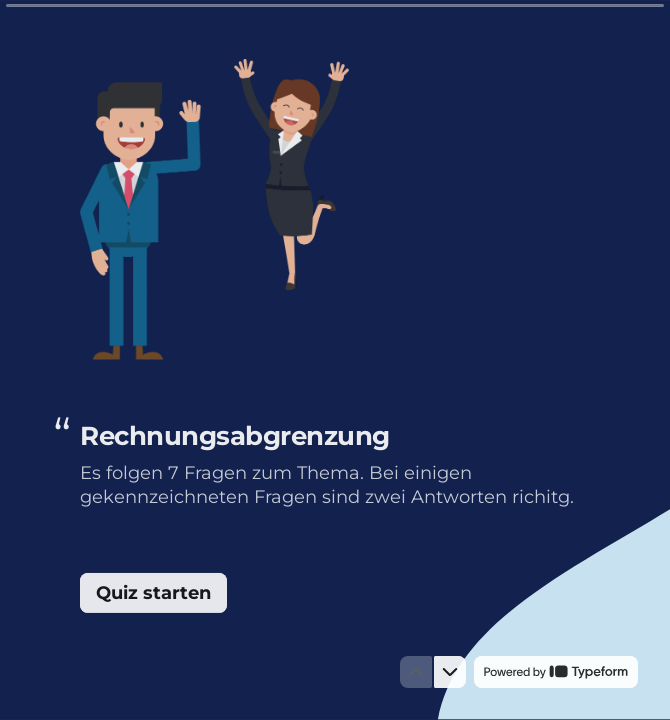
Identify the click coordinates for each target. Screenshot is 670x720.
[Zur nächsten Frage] (450, 672)
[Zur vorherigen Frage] (416, 672)
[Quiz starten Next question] (153, 593)
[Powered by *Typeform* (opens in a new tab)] (556, 672)
